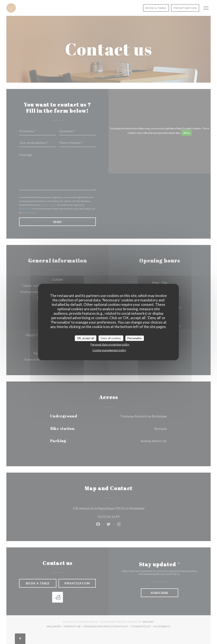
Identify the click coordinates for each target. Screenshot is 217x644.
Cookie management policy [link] (109, 350)
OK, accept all (85, 338)
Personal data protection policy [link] (110, 345)
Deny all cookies (111, 338)
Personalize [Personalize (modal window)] (134, 338)
